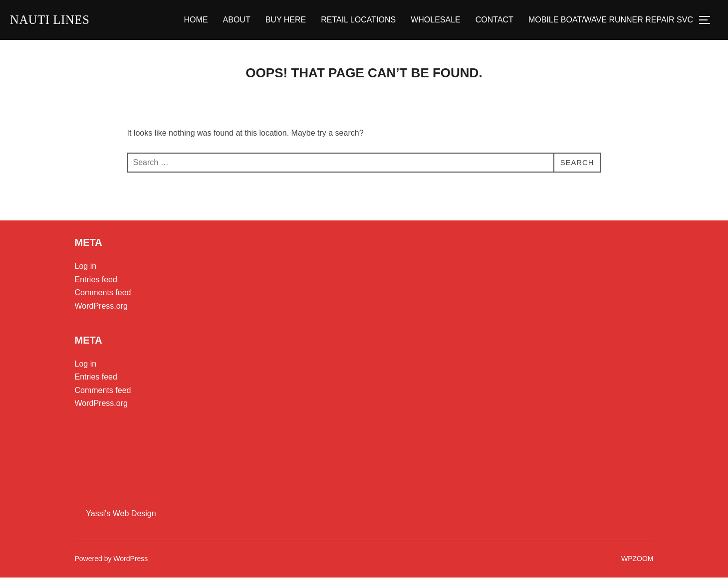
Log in (86, 268)
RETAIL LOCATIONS (358, 21)
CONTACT (494, 21)
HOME (196, 21)
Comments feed (103, 294)
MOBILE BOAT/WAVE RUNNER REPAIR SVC (611, 21)
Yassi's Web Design (121, 514)
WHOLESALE (436, 21)
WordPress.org (101, 307)
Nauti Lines (53, 20)
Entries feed (96, 281)
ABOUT (237, 21)
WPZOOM (637, 560)
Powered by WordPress (112, 560)
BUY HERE (286, 21)
